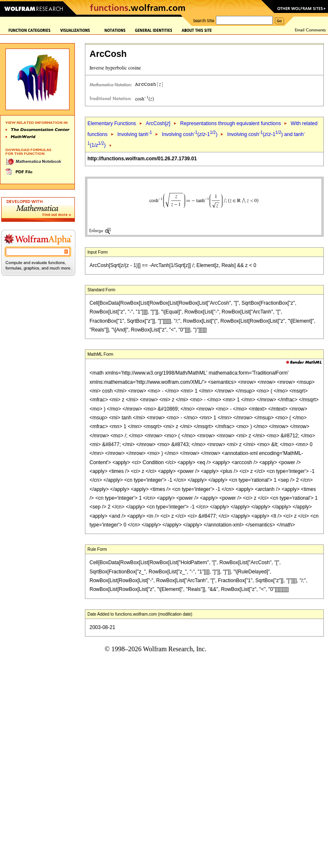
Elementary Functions (112, 123)
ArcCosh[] (158, 123)
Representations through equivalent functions (231, 123)
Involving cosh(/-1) (190, 134)
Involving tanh (135, 134)
